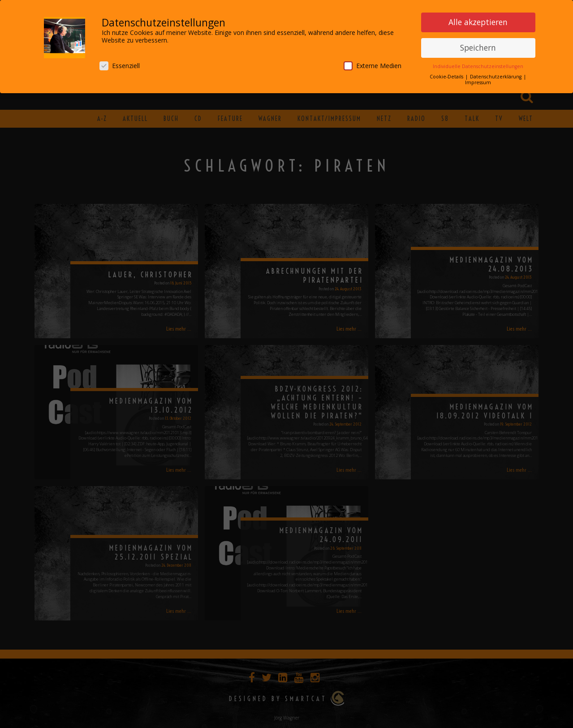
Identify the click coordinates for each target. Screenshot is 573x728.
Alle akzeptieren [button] (478, 21)
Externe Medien (373, 64)
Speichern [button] (478, 46)
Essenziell (120, 64)
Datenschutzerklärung (496, 75)
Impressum (478, 81)
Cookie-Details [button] (447, 75)
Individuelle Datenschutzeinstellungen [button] (478, 65)
